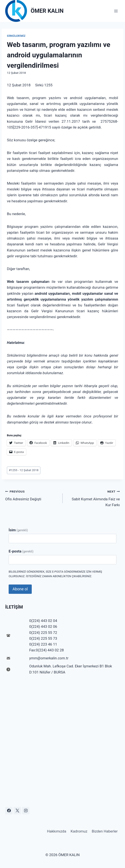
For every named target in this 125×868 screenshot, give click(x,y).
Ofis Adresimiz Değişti (32, 495)
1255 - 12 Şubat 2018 (24, 470)
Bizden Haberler (105, 831)
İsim (18, 530)
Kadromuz (79, 831)
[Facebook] (9, 811)
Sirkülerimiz (16, 36)
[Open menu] (116, 11)
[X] (17, 811)
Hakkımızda (57, 831)
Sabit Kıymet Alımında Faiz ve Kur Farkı (93, 498)
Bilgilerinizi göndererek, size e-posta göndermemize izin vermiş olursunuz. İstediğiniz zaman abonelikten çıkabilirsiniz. (55, 574)
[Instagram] (26, 811)
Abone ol (20, 589)
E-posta (21, 551)
